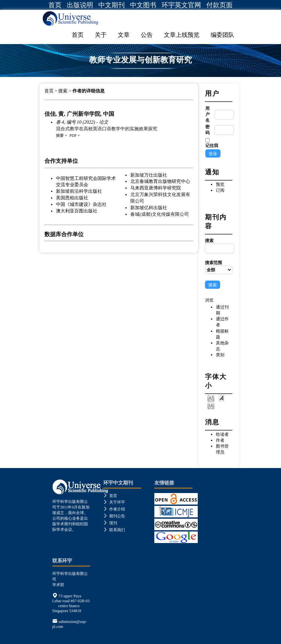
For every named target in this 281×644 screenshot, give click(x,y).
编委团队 (222, 35)
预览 (220, 184)
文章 (124, 35)
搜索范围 (218, 267)
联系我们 (114, 530)
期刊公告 (114, 516)
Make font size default (221, 398)
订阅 (220, 190)
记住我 (212, 146)
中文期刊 (112, 5)
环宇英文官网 (181, 5)
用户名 (207, 114)
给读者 (222, 434)
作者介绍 (114, 509)
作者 (220, 440)
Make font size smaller (211, 398)
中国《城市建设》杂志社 (81, 204)
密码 (207, 130)
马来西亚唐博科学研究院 (156, 188)
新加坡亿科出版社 (149, 208)
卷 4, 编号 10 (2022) (76, 122)
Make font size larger (211, 405)
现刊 (110, 523)
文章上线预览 (182, 35)
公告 (147, 35)
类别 (220, 355)
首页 (55, 5)
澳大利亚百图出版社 (77, 211)
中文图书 (143, 5)
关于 (101, 35)
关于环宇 (114, 502)
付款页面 (219, 5)
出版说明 (80, 5)
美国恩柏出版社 (72, 198)
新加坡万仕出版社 (149, 175)
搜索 (218, 246)
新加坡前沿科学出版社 (79, 191)
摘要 (60, 136)
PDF (73, 136)
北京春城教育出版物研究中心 (160, 181)
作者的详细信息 (89, 91)
